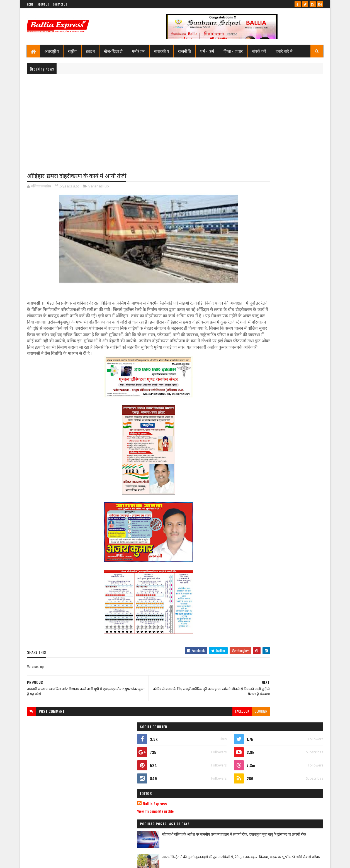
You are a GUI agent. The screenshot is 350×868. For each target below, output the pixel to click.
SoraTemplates (47, 860)
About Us (43, 4)
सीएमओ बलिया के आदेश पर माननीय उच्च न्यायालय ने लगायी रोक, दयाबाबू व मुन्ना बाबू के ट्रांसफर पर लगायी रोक (289, 288)
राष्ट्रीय (72, 51)
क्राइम (91, 51)
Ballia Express (252, 252)
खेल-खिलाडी (113, 51)
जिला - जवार (233, 51)
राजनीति (184, 51)
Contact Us (60, 4)
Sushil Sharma (86, 860)
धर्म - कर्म (207, 51)
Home (30, 4)
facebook (196, 724)
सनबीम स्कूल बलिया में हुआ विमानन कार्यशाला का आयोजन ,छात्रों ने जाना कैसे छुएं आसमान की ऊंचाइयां (290, 631)
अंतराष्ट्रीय (52, 51)
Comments (301, 382)
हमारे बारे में (284, 51)
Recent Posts (256, 382)
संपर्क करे (259, 51)
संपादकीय (162, 51)
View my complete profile (253, 259)
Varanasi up (99, 187)
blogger (215, 724)
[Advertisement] (175, 119)
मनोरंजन (138, 51)
